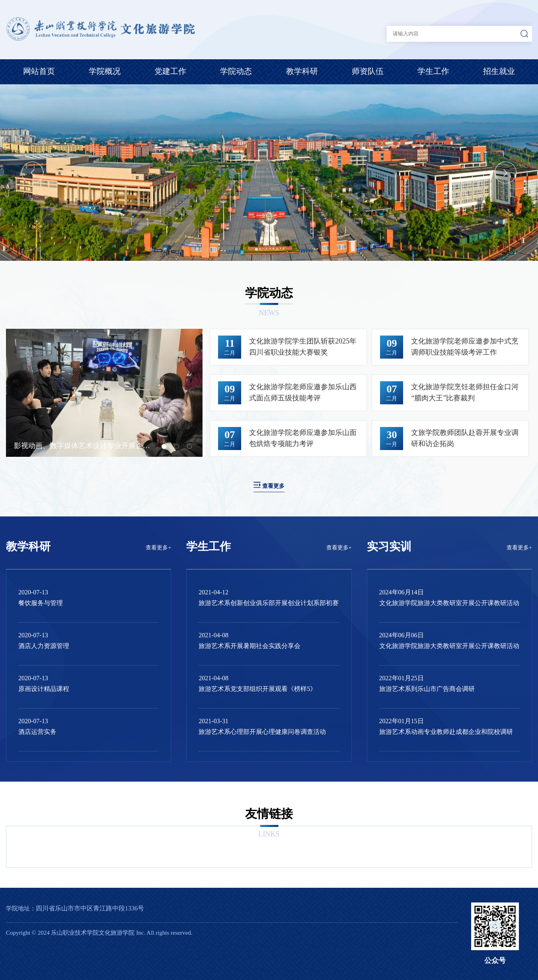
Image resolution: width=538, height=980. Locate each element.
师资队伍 (368, 71)
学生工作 (433, 71)
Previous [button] (32, 172)
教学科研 (302, 71)
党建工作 (170, 71)
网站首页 (39, 71)
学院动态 (236, 71)
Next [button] (506, 172)
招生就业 (499, 71)
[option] (269, 173)
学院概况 (105, 71)
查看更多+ (158, 548)
